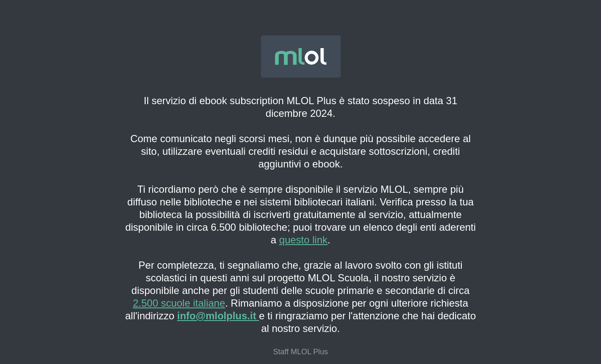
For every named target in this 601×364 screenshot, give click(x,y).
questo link (303, 240)
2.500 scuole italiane (179, 303)
